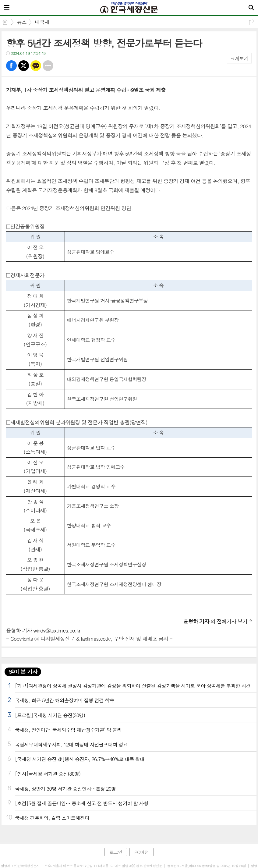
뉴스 (22, 22)
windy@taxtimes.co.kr (57, 630)
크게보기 (239, 58)
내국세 (42, 22)
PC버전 (141, 852)
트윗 (24, 66)
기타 (48, 66)
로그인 (116, 852)
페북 (11, 66)
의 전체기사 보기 (215, 621)
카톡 (36, 66)
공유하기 (252, 22)
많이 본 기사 (23, 672)
